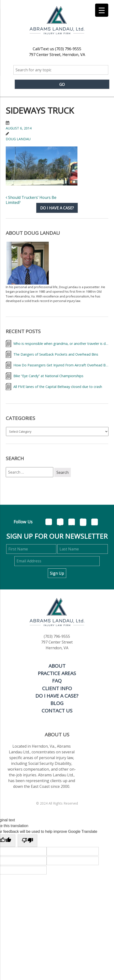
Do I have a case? (57, 208)
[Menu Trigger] (102, 10)
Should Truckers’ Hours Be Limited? (31, 200)
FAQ (57, 681)
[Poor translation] (27, 841)
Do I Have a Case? (57, 696)
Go (62, 84)
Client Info (57, 688)
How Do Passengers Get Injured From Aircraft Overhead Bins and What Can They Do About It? (61, 365)
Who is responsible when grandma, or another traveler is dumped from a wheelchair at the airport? (61, 344)
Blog (57, 703)
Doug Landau (18, 139)
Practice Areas (57, 673)
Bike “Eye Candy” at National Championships (48, 376)
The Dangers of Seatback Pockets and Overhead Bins (56, 354)
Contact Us (57, 711)
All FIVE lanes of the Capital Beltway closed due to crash (58, 387)
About (57, 666)
